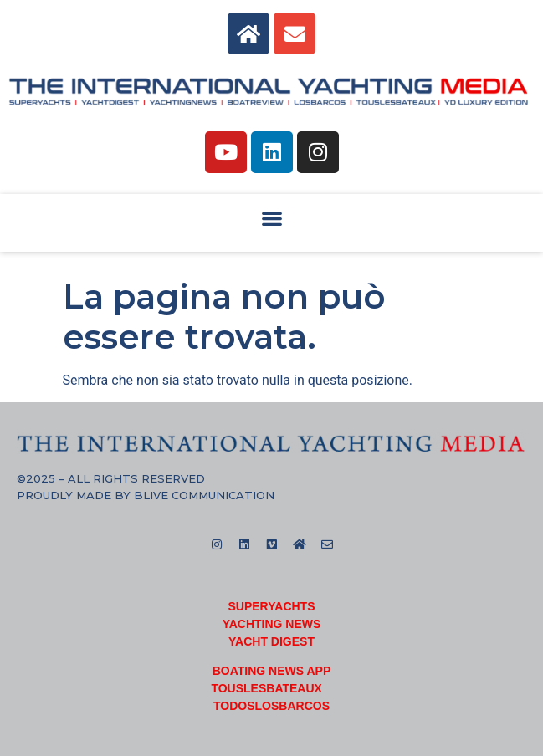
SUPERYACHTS (272, 606)
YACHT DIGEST (271, 641)
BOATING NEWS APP (272, 671)
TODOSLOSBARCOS (271, 706)
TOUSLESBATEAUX (266, 688)
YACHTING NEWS (272, 624)
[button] (271, 219)
